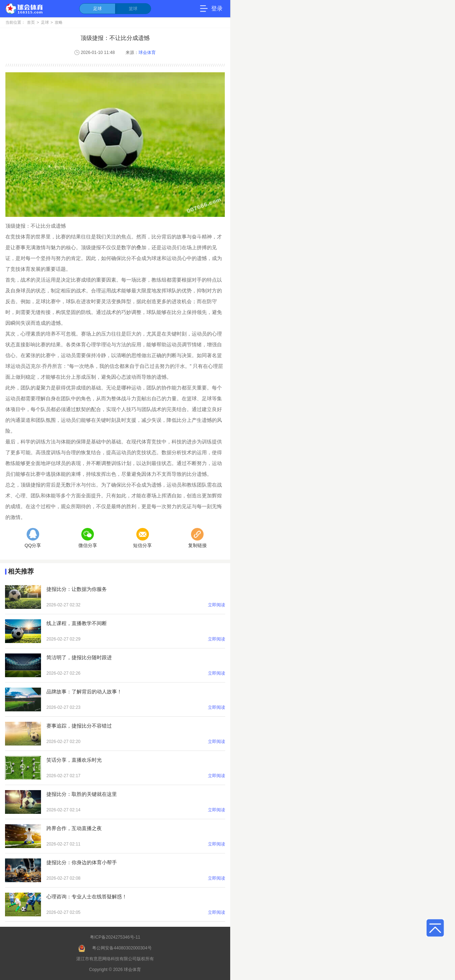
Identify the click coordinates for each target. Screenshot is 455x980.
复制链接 (197, 538)
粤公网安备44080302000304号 (122, 948)
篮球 (133, 9)
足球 (97, 9)
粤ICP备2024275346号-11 (115, 937)
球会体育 (147, 53)
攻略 (59, 22)
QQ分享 (33, 538)
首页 (31, 22)
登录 (217, 8)
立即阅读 (217, 605)
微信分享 (88, 538)
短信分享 (142, 538)
